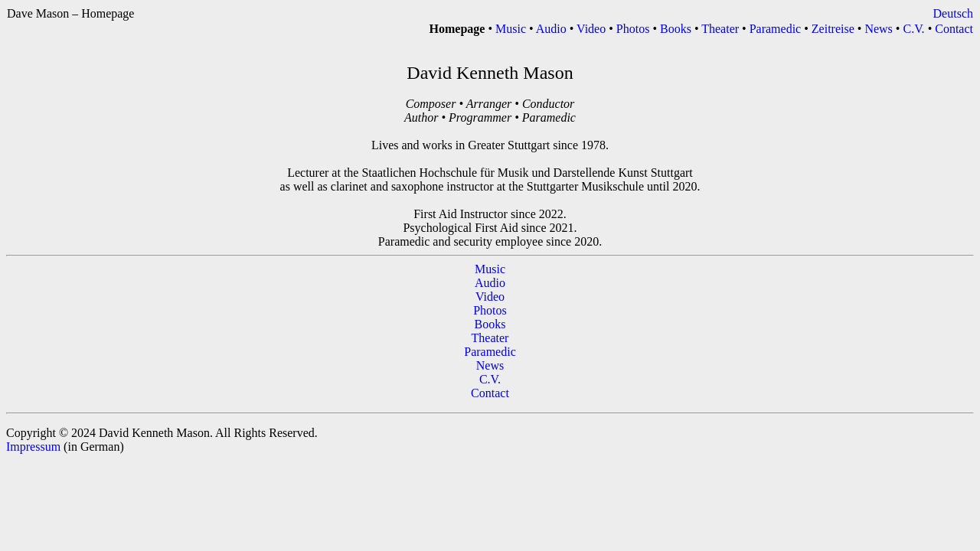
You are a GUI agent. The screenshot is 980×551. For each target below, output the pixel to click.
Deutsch (953, 13)
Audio (553, 29)
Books (677, 29)
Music (512, 29)
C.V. (915, 29)
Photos (635, 29)
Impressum (33, 447)
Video (593, 29)
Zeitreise (835, 29)
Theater (722, 29)
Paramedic (777, 29)
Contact (954, 29)
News (880, 29)
